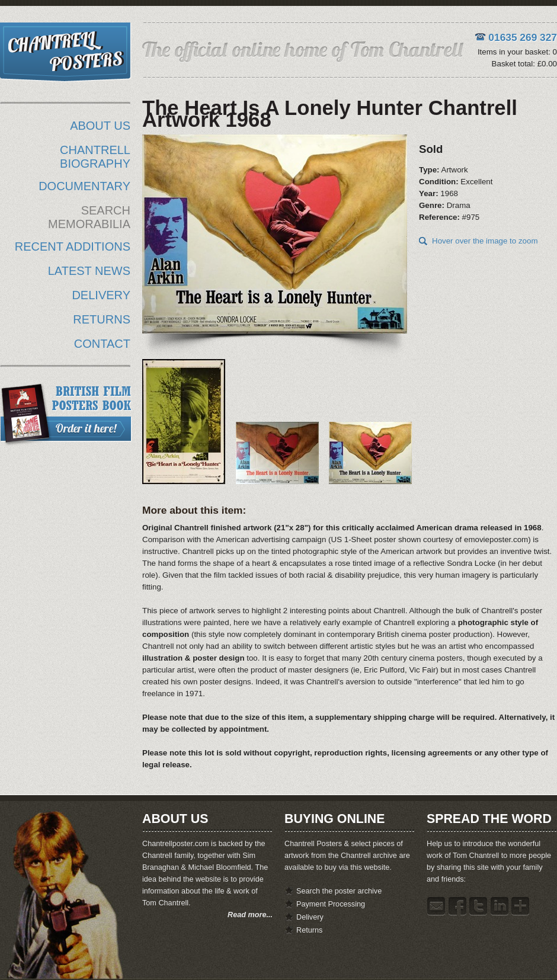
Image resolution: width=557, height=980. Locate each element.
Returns (309, 930)
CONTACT (102, 344)
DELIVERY (101, 295)
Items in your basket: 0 (517, 52)
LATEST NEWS (89, 271)
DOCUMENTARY (84, 186)
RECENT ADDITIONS (73, 246)
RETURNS (102, 319)
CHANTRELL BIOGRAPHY (95, 157)
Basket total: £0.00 (524, 64)
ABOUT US (100, 126)
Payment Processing (331, 904)
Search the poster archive (339, 891)
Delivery (310, 917)
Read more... (250, 915)
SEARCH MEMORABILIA (89, 217)
